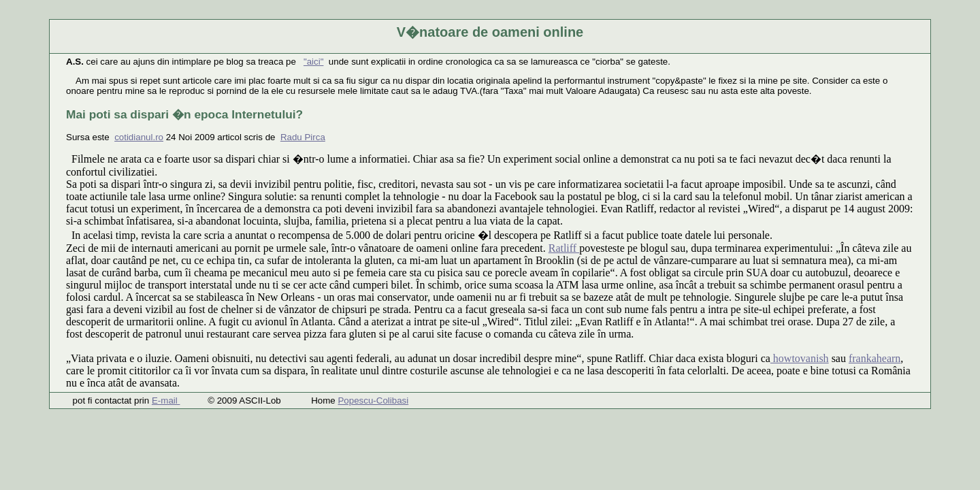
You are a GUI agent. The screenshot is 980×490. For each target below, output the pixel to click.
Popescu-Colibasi (373, 401)
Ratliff (564, 248)
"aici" (313, 62)
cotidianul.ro (139, 137)
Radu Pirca (303, 137)
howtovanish (800, 358)
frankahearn (875, 358)
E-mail (166, 401)
